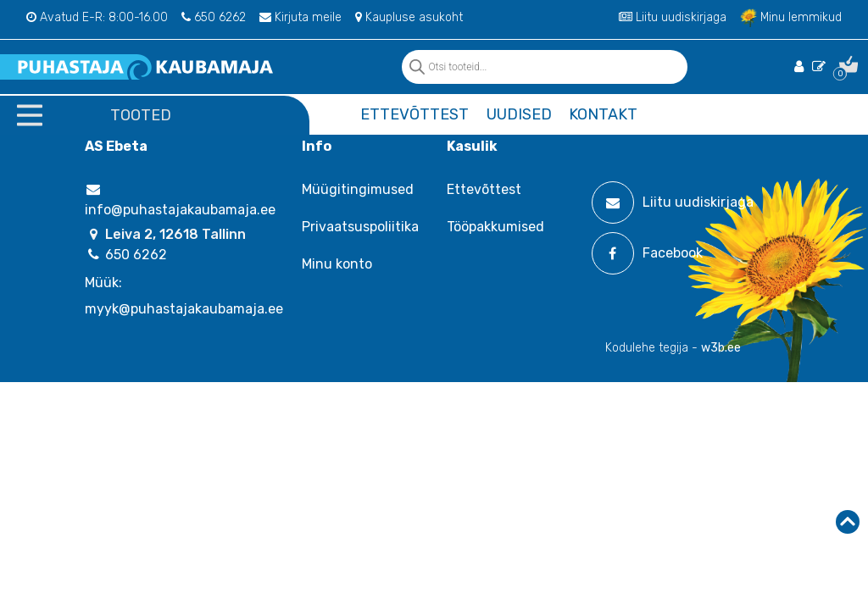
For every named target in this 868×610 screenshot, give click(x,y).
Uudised (519, 114)
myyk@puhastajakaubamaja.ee (184, 309)
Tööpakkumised (495, 227)
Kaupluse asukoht (409, 17)
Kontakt (603, 114)
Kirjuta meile (300, 17)
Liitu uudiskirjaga (673, 17)
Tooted (141, 115)
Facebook (647, 253)
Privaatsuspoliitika (360, 227)
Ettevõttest (415, 114)
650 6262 (214, 17)
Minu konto (337, 264)
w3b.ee (721, 348)
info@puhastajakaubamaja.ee (180, 200)
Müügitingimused (358, 189)
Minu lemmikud (791, 17)
